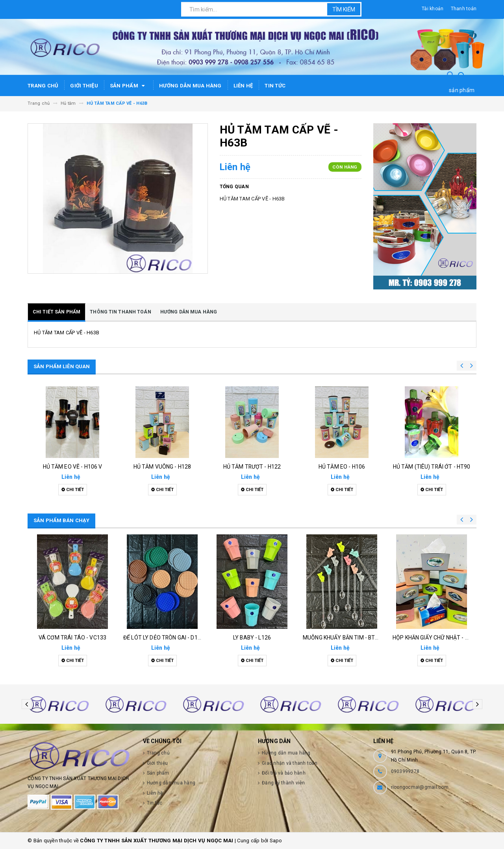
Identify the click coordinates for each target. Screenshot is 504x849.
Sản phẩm (129, 86)
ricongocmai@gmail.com (420, 787)
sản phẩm (462, 90)
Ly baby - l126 (252, 638)
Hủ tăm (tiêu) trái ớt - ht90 (432, 467)
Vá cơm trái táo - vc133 (72, 638)
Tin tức (275, 86)
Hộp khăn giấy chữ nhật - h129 (435, 638)
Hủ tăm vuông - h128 (162, 467)
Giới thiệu (84, 86)
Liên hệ (243, 86)
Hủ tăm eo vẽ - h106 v (73, 467)
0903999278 (405, 771)
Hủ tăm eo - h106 (342, 467)
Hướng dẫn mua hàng (190, 86)
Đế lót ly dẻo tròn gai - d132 (164, 638)
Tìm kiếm (344, 9)
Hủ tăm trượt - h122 (252, 467)
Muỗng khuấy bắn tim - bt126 (344, 638)
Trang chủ (43, 86)
